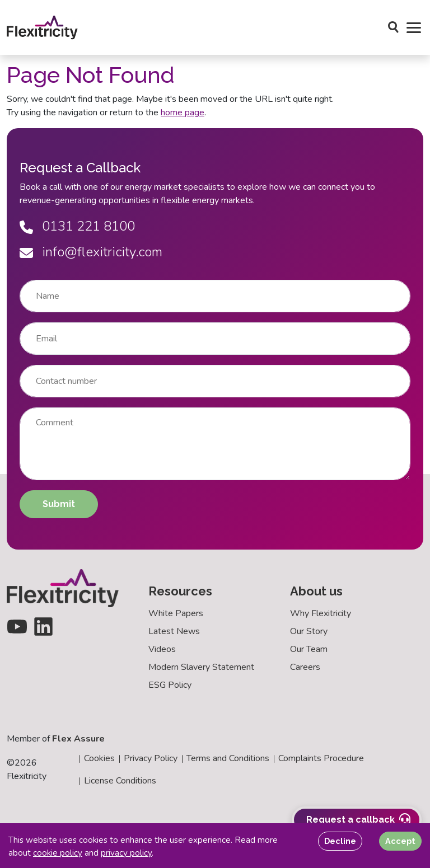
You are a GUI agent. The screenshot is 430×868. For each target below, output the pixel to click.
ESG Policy (170, 685)
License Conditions (120, 781)
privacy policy (126, 853)
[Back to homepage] (42, 27)
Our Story (309, 631)
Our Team (309, 649)
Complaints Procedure (321, 758)
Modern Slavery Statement (201, 667)
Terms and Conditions (228, 758)
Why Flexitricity (321, 613)
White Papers (176, 613)
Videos (162, 649)
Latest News (174, 631)
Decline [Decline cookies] (340, 841)
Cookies (99, 758)
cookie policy (58, 853)
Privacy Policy (151, 758)
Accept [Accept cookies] (400, 841)
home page (183, 112)
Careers (305, 667)
